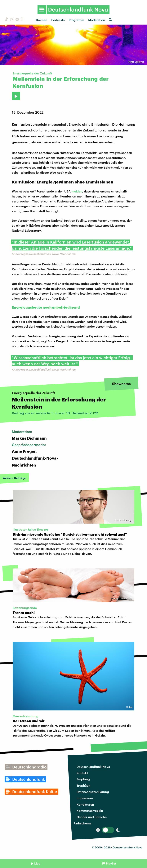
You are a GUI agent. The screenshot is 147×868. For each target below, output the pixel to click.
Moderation (97, 20)
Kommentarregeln (90, 811)
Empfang (83, 779)
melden (77, 191)
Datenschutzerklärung (93, 792)
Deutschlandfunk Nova (93, 767)
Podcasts (58, 20)
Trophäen (83, 785)
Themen (41, 20)
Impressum (85, 798)
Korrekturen (85, 804)
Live (37, 863)
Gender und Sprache (92, 817)
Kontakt (82, 773)
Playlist (111, 863)
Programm (76, 20)
